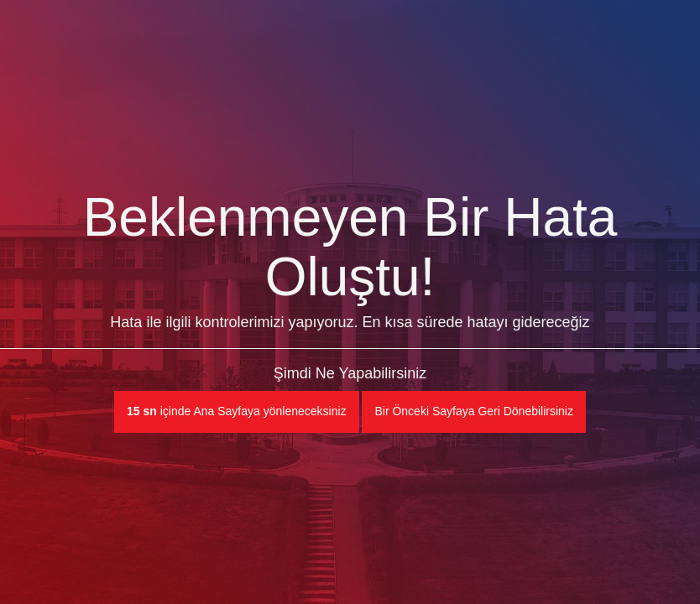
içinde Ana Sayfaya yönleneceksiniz (237, 411)
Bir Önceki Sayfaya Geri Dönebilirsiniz (474, 411)
